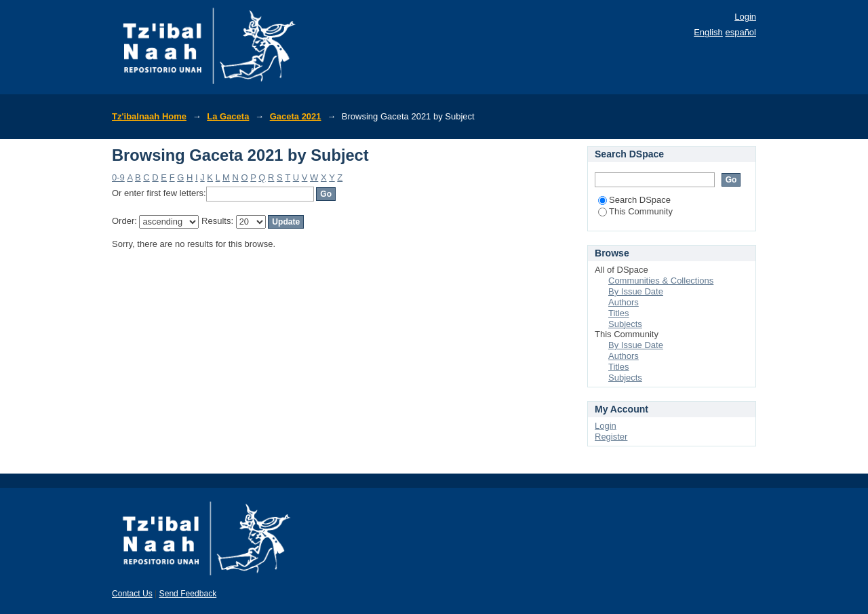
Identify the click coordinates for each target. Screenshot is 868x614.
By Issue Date (636, 291)
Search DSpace (634, 200)
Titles (619, 313)
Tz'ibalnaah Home (149, 116)
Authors (624, 302)
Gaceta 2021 (296, 116)
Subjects (625, 324)
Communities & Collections (661, 281)
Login (745, 17)
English (708, 32)
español (741, 32)
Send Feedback (188, 594)
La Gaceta (228, 116)
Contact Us (132, 594)
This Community (635, 211)
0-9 (118, 177)
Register (611, 437)
